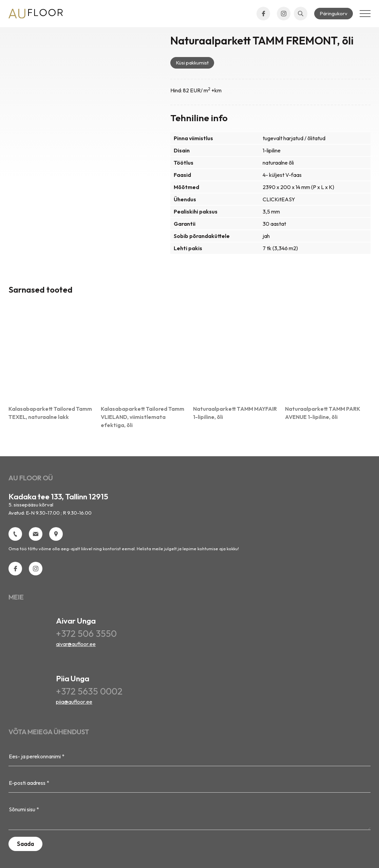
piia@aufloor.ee (74, 702)
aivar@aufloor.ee (76, 644)
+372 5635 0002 (89, 691)
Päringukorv (334, 13)
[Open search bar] (301, 14)
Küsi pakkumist (192, 63)
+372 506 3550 (86, 633)
